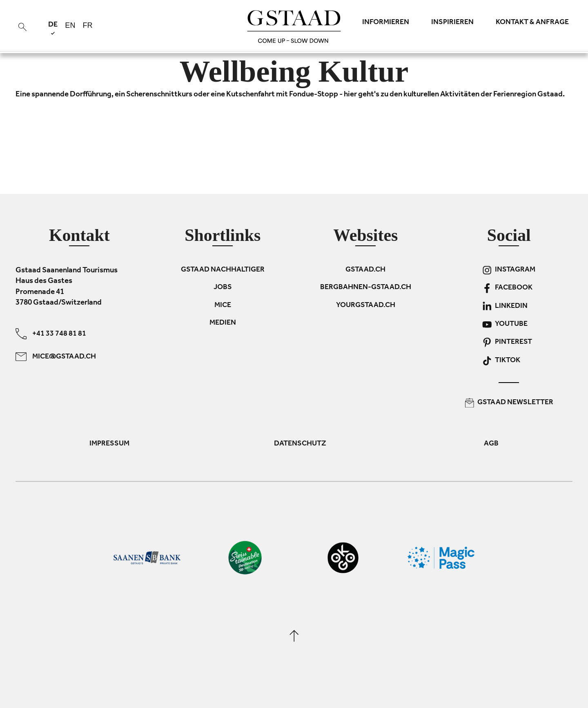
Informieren (386, 23)
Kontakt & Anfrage (532, 23)
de (53, 28)
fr (87, 25)
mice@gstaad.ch (56, 356)
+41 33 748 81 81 (51, 333)
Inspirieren (452, 23)
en (70, 25)
